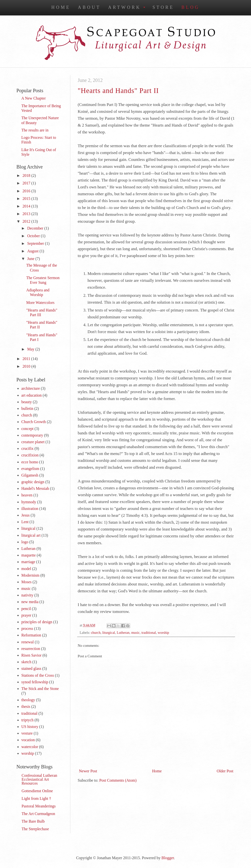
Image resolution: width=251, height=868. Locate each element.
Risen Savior (31, 655)
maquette (29, 555)
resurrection (31, 649)
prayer (26, 615)
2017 (27, 183)
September (36, 243)
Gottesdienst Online (37, 791)
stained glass (31, 668)
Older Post (225, 771)
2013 (27, 214)
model (26, 569)
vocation (28, 740)
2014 (27, 206)
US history (30, 727)
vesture (27, 733)
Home (61, 7)
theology (28, 700)
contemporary (32, 435)
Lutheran (123, 633)
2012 (27, 221)
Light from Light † (36, 798)
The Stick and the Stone (40, 689)
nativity (27, 595)
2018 (27, 175)
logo (25, 542)
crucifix (27, 448)
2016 (27, 191)
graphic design (33, 482)
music (135, 633)
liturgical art (31, 535)
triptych (27, 720)
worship (163, 633)
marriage (28, 562)
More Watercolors (40, 303)
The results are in (35, 130)
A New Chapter (34, 98)
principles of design (37, 622)
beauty (27, 402)
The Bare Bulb (33, 821)
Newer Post (88, 771)
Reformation (31, 635)
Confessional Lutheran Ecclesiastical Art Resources (39, 779)
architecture (31, 388)
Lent (25, 522)
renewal (28, 642)
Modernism (30, 575)
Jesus (25, 515)
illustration (30, 509)
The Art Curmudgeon (38, 814)
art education (31, 395)
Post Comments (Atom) (118, 780)
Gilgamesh (30, 475)
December (36, 228)
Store (163, 7)
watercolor (30, 747)
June (31, 259)
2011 (27, 359)
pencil (26, 609)
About (89, 7)
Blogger (168, 858)
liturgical (109, 633)
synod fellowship (35, 682)
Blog (190, 7)
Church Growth (34, 422)
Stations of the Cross (38, 675)
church (96, 633)
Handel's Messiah (35, 488)
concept (27, 429)
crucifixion (30, 455)
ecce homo (30, 462)
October (34, 236)
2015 (27, 199)
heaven (27, 495)
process (27, 628)
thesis (26, 706)
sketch (26, 662)
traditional (149, 633)
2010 (27, 366)
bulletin (27, 408)
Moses (26, 582)
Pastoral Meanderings (39, 806)
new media (30, 602)
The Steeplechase (35, 829)
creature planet (33, 442)
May (31, 349)
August (33, 251)
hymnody (29, 502)
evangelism (30, 469)
